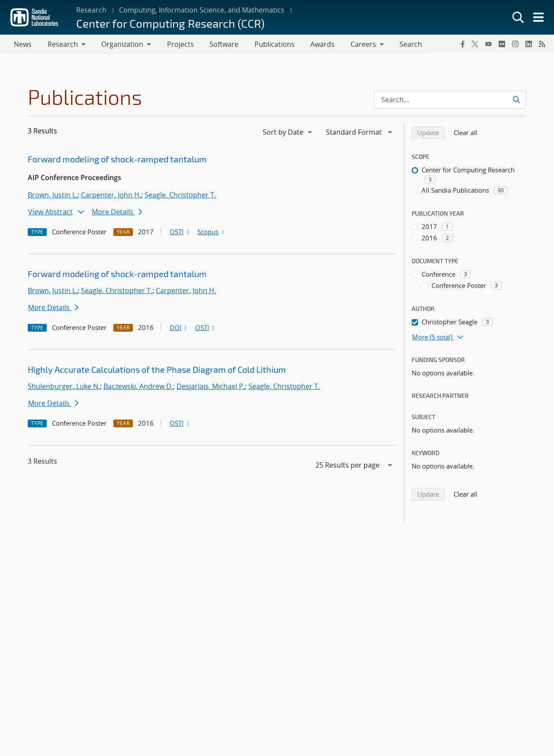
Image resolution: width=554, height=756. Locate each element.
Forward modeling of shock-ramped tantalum (117, 160)
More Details (117, 213)
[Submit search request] (517, 101)
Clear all (468, 133)
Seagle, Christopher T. (180, 196)
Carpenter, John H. (111, 196)
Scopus (211, 233)
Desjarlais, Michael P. (211, 388)
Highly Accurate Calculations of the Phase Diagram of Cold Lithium (157, 371)
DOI (179, 329)
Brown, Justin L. (53, 196)
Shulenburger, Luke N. (64, 388)
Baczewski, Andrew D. (138, 388)
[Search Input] (450, 101)
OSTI (180, 233)
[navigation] (288, 133)
